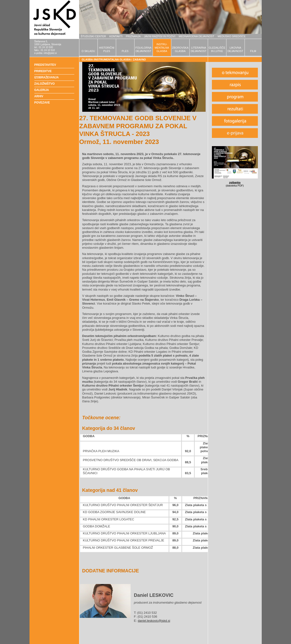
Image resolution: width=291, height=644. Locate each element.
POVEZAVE (42, 103)
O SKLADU (88, 51)
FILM (253, 51)
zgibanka (235, 182)
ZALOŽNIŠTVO (45, 84)
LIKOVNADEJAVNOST (235, 49)
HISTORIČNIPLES (107, 49)
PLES (125, 51)
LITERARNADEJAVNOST (198, 49)
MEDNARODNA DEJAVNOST (197, 36)
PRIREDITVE (43, 71)
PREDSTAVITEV (45, 65)
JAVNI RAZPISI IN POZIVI (160, 36)
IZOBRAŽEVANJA (47, 77)
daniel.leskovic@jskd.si (154, 621)
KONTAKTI (116, 36)
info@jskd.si (50, 53)
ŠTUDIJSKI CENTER (93, 36)
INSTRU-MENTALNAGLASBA (162, 48)
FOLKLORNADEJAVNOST (144, 49)
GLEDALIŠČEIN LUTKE (217, 49)
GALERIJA (42, 90)
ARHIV (39, 96)
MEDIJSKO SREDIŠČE (232, 36)
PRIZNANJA (133, 36)
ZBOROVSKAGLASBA (180, 49)
